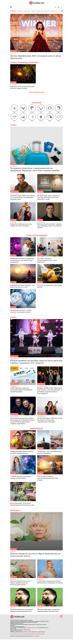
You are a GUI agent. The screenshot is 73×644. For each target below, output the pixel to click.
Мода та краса (15, 192)
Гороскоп (13, 82)
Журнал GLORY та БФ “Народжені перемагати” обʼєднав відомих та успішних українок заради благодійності (50, 391)
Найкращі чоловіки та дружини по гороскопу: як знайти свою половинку (22, 260)
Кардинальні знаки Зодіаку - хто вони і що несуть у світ (22, 286)
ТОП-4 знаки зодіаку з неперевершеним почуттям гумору (48, 478)
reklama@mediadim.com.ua (32, 628)
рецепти (40, 282)
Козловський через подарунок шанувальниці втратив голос (22, 610)
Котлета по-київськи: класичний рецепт (50, 286)
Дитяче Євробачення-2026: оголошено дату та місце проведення (36, 57)
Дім (12, 500)
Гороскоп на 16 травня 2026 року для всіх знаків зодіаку (22, 87)
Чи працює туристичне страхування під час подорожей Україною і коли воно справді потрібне (35, 169)
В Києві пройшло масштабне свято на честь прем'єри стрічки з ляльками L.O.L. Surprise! (36, 362)
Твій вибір (13, 164)
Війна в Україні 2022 (38, 11)
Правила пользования (15, 634)
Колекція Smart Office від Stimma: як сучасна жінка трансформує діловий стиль (23, 197)
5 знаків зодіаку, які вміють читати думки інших (21, 477)
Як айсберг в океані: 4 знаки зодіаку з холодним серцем (21, 311)
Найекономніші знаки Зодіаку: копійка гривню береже (22, 452)
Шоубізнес (14, 549)
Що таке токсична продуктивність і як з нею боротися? (47, 260)
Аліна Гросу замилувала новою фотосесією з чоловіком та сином (50, 582)
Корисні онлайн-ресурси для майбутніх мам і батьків (21, 225)
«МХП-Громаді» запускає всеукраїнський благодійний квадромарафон (21, 390)
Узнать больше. (36, 636)
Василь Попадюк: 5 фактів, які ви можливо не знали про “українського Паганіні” (50, 420)
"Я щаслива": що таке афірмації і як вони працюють (50, 452)
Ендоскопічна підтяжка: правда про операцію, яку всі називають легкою (50, 226)
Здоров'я (40, 220)
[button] (58, 7)
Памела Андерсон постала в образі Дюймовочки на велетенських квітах (35, 555)
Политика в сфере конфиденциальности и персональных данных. (32, 634)
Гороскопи (37, 103)
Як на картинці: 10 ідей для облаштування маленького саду (22, 504)
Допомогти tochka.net (24, 11)
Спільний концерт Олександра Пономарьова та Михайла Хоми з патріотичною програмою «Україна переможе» (23, 421)
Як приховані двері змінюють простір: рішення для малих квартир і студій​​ (48, 197)
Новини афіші (14, 356)
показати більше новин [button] (36, 92)
